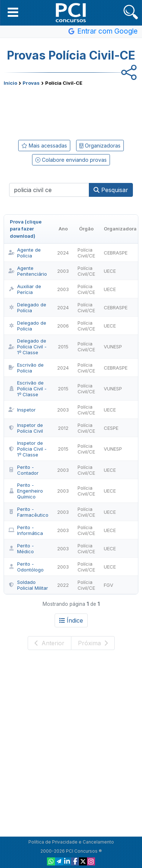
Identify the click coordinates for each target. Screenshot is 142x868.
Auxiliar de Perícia (25, 289)
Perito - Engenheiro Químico (26, 491)
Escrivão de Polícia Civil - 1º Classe (27, 389)
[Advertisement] (71, 111)
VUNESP (113, 347)
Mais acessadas (44, 146)
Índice (71, 620)
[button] (13, 12)
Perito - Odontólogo (26, 567)
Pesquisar (111, 190)
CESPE (111, 428)
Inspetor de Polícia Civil (26, 428)
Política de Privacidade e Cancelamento (71, 842)
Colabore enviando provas (71, 160)
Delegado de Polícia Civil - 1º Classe (27, 347)
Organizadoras (100, 146)
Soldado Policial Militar (28, 585)
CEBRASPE (116, 253)
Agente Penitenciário (28, 271)
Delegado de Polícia (27, 307)
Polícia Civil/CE (86, 253)
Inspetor (22, 410)
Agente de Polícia (25, 253)
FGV (109, 585)
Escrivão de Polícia (26, 368)
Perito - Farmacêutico (28, 512)
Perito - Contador (23, 470)
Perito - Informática (26, 530)
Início (10, 83)
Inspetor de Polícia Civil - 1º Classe (27, 449)
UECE (110, 271)
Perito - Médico (21, 548)
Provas (31, 83)
